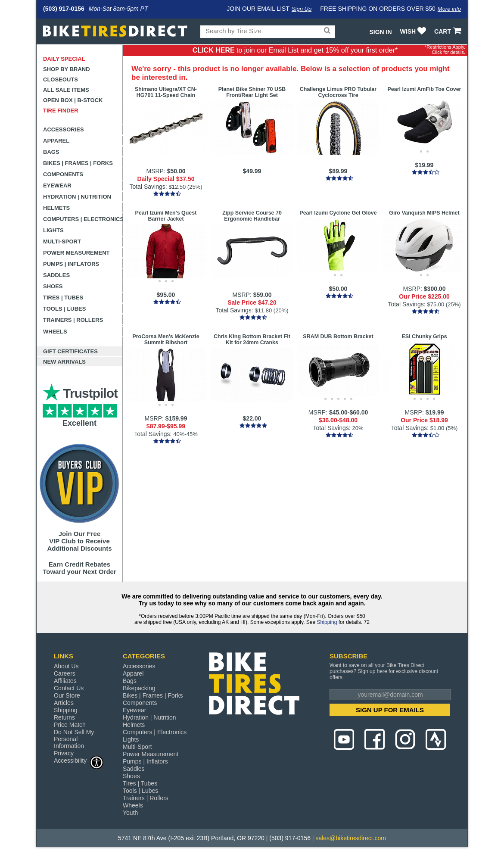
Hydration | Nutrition (77, 197)
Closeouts (61, 79)
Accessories (64, 129)
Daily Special (64, 59)
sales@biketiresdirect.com (351, 838)
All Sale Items (66, 90)
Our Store (67, 695)
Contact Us (69, 688)
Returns (64, 717)
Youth (130, 813)
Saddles (56, 275)
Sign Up (302, 9)
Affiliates (65, 681)
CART (449, 31)
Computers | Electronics (83, 219)
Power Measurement (76, 253)
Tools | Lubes (64, 309)
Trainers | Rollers (73, 320)
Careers (65, 673)
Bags (51, 152)
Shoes (53, 286)
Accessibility (79, 760)
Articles (64, 703)
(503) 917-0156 (64, 9)
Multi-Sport (62, 242)
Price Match (70, 725)
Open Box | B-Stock (73, 100)
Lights (53, 230)
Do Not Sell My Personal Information (74, 739)
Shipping (327, 622)
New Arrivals (64, 362)
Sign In (380, 32)
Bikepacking (139, 688)
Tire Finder (61, 111)
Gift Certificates (70, 351)
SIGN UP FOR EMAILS (390, 710)
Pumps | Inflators (71, 264)
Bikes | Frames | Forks (78, 163)
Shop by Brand (67, 69)
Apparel (56, 141)
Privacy (64, 753)
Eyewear (57, 185)
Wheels (55, 332)
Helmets (56, 208)
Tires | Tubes (63, 298)
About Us (66, 666)
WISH (414, 31)
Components (63, 174)
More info (449, 9)
